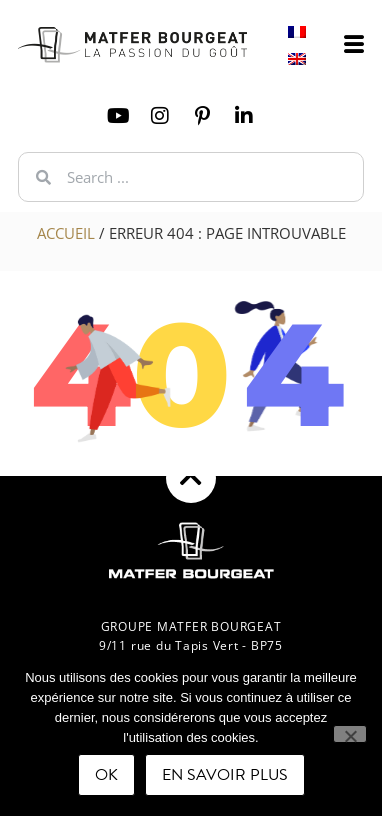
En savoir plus (225, 775)
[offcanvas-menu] (354, 45)
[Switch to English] (297, 58)
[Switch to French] (297, 31)
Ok (106, 775)
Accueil (66, 233)
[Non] (350, 734)
